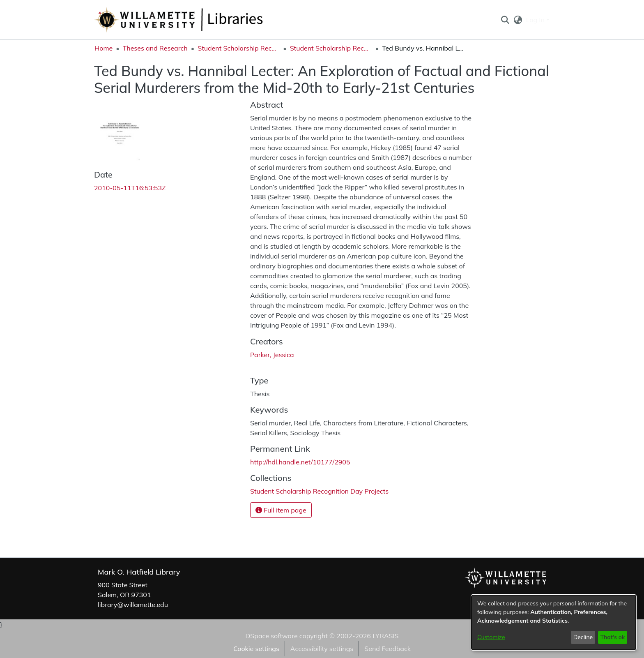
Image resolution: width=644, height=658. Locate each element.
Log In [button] (536, 20)
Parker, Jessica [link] (272, 355)
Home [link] (103, 48)
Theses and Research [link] (155, 48)
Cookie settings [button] (256, 649)
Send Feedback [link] (388, 649)
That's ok (612, 637)
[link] (319, 491)
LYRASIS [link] (385, 636)
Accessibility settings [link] (322, 649)
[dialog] (554, 622)
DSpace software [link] (271, 636)
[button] (505, 20)
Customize (491, 637)
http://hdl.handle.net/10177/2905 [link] (300, 462)
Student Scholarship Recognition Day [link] (239, 48)
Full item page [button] (281, 510)
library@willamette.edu (133, 605)
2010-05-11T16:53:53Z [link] (130, 188)
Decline (583, 637)
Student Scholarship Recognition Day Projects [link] (331, 48)
